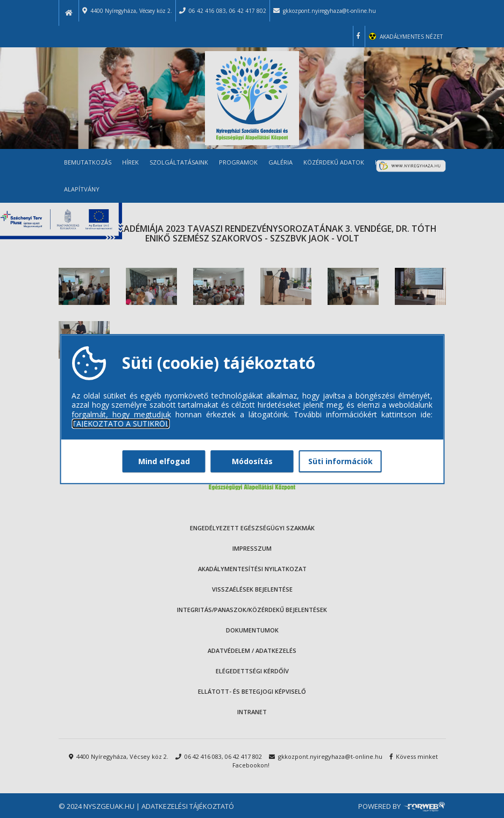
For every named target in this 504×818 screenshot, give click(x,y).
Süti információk (340, 461)
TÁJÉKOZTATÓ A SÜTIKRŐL (120, 424)
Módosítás (252, 461)
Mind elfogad (164, 461)
